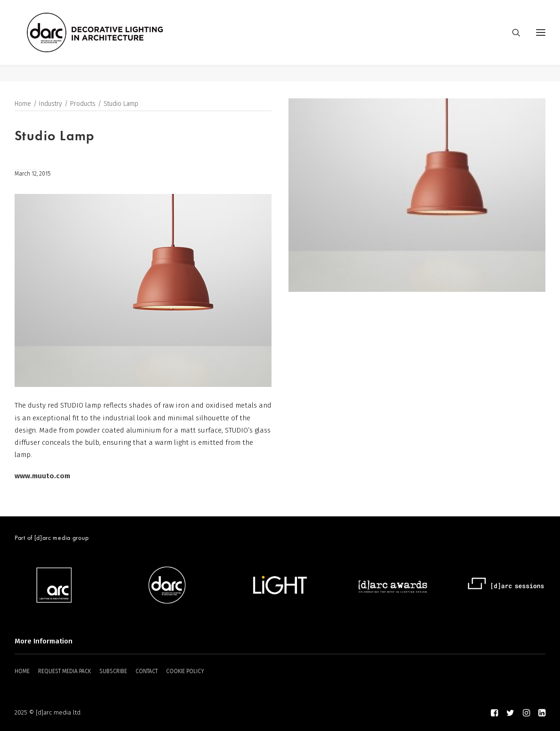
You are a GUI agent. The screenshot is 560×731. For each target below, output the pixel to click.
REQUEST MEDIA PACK (64, 671)
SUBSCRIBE (113, 671)
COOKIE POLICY (185, 671)
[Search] (512, 41)
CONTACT (147, 671)
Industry (51, 104)
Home (23, 104)
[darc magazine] (112, 41)
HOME (22, 671)
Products (83, 104)
